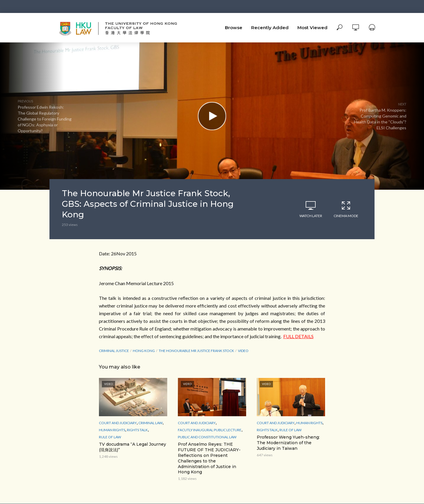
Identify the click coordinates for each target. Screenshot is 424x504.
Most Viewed (312, 28)
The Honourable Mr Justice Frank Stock (196, 351)
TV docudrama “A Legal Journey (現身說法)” (132, 447)
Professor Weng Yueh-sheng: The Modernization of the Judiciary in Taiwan (288, 443)
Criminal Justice (114, 351)
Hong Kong (144, 351)
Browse (234, 28)
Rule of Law (110, 437)
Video (243, 351)
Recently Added (270, 28)
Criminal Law (150, 423)
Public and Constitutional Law (207, 437)
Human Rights (112, 430)
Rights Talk (137, 430)
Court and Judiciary (118, 423)
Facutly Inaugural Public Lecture (210, 430)
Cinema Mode (346, 209)
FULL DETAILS (298, 336)
